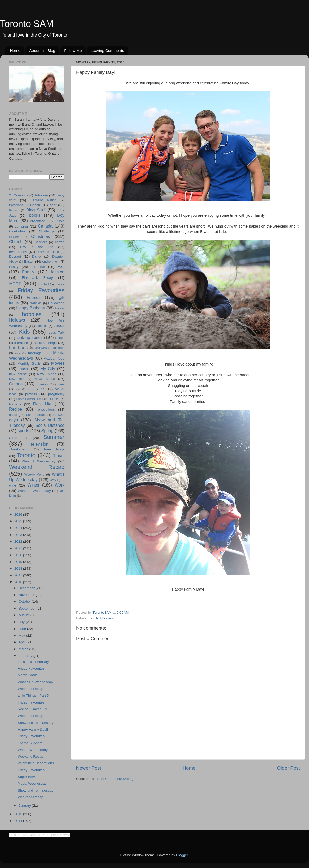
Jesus (59, 325)
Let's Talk (57, 332)
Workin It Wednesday (34, 491)
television (40, 444)
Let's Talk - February (33, 662)
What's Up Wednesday (35, 682)
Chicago (14, 237)
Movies (58, 363)
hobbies (32, 314)
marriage (35, 353)
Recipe (15, 409)
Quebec (54, 399)
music (24, 369)
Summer (54, 437)
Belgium (14, 210)
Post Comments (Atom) (115, 779)
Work (60, 485)
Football (43, 284)
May (22, 635)
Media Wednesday (32, 783)
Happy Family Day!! (33, 729)
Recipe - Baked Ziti (32, 709)
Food (15, 284)
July (22, 622)
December (27, 588)
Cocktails (41, 242)
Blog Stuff (36, 210)
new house (18, 374)
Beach (35, 205)
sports (23, 431)
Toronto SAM (27, 24)
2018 (19, 568)
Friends (33, 297)
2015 (19, 814)
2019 (19, 562)
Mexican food (54, 358)
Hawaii (60, 308)
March (24, 649)
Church (16, 242)
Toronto (26, 455)
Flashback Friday (37, 278)
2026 (19, 514)
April (23, 642)
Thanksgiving (19, 449)
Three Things (53, 449)
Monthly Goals (29, 364)
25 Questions (19, 195)
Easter (29, 261)
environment (51, 262)
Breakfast (37, 221)
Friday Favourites (41, 290)
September (28, 608)
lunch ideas (17, 348)
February (26, 656)
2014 (19, 821)
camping (21, 226)
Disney (37, 257)
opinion (42, 384)
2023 (19, 535)
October (25, 601)
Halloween (56, 303)
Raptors (15, 404)
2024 (19, 528)
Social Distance (50, 425)
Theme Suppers (30, 743)
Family (93, 618)
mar (18, 353)
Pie (42, 389)
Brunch (59, 221)
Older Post (289, 768)
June (23, 629)
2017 (19, 575)
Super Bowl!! (28, 777)
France (59, 284)
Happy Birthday (31, 308)
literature (21, 343)
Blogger (182, 855)
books (35, 215)
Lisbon (60, 338)
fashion (58, 272)
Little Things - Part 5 (33, 695)
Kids (24, 332)
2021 (19, 548)
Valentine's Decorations (36, 763)
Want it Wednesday (38, 461)
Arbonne (41, 195)
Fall (61, 266)
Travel (59, 456)
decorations (18, 252)
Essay (14, 267)
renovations (46, 409)
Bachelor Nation (44, 200)
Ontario (16, 384)
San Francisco (36, 415)
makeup (59, 348)
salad (13, 415)
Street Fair (19, 438)
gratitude (36, 303)
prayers (31, 394)
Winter (34, 485)
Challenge (47, 231)
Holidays (107, 618)
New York (17, 379)
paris (61, 384)
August (24, 615)
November (27, 595)
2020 (19, 555)
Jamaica (42, 326)
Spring (48, 431)
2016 (19, 582)
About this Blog (42, 51)
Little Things (47, 343)
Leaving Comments (107, 51)
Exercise (38, 267)
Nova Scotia (45, 379)
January (25, 806)
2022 (19, 541)
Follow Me (73, 51)
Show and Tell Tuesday (36, 723)
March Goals (28, 675)
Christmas (41, 236)
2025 (19, 521)
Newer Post (89, 768)
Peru (18, 389)
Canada (45, 226)
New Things (46, 374)
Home (15, 51)
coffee (60, 242)
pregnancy (56, 394)
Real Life (42, 404)
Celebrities (17, 231)
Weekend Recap (37, 467)
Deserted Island (48, 252)
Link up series (30, 337)
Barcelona (16, 205)
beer (53, 205)
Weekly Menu (34, 475)
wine (13, 485)
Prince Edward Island (30, 399)
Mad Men (41, 348)
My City (48, 369)
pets (30, 389)
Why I (54, 480)
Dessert (15, 257)
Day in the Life (37, 247)
